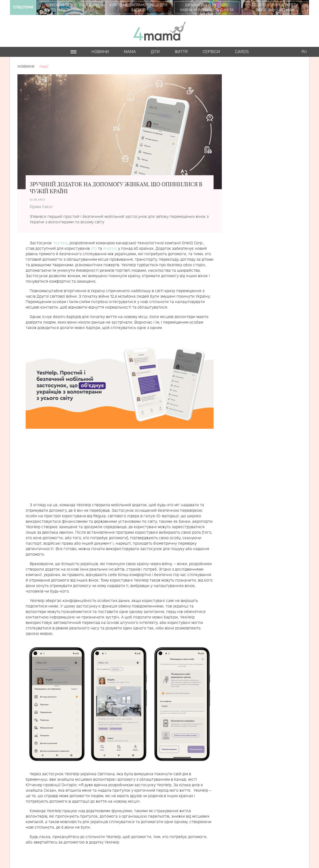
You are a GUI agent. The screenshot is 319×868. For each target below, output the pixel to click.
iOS (94, 249)
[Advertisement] (120, 468)
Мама (130, 52)
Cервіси (211, 52)
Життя (181, 52)
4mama (159, 31)
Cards (242, 52)
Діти (155, 52)
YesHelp (60, 243)
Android (110, 249)
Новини (100, 52)
